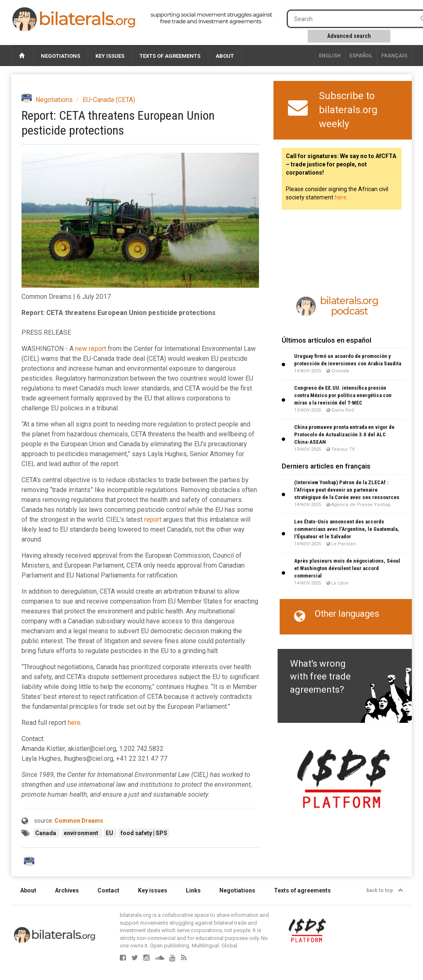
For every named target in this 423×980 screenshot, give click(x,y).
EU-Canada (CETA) (109, 100)
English (330, 56)
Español (361, 56)
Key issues (110, 56)
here (74, 723)
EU (110, 833)
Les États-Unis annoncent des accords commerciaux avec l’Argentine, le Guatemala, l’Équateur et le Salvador (347, 529)
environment (82, 833)
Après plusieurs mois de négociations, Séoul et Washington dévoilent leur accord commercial (347, 568)
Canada (46, 833)
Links (193, 890)
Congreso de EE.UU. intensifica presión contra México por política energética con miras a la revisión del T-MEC (343, 395)
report (153, 520)
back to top (385, 890)
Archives (67, 890)
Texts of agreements (170, 56)
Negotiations (61, 56)
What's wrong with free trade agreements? (320, 677)
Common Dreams (79, 821)
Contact (108, 890)
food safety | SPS (144, 833)
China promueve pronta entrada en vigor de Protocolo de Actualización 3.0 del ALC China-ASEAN (344, 434)
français (394, 56)
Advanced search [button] (349, 36)
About (225, 56)
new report (91, 349)
